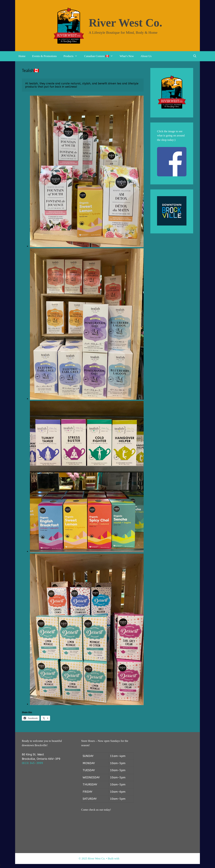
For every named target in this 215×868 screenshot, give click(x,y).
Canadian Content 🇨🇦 (100, 56)
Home (22, 56)
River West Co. (125, 23)
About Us (146, 56)
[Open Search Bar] (195, 56)
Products (72, 56)
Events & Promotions (45, 56)
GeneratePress (128, 859)
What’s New (127, 56)
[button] (77, 56)
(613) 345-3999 (32, 763)
